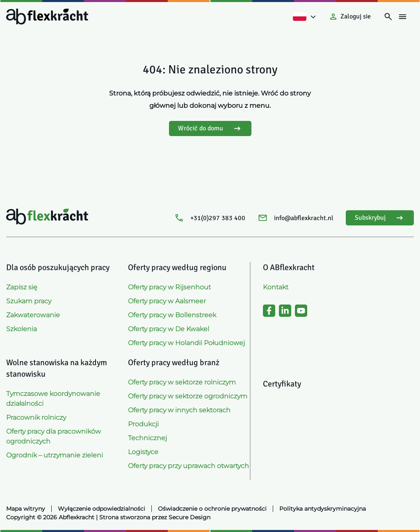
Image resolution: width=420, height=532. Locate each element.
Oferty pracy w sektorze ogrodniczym (188, 396)
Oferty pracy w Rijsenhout (169, 287)
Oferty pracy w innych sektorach (179, 410)
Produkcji (143, 424)
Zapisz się (22, 287)
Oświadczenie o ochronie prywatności (212, 509)
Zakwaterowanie (33, 315)
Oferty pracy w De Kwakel (169, 329)
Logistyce (143, 452)
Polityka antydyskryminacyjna (323, 509)
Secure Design (189, 517)
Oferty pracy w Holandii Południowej (186, 343)
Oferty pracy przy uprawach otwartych (188, 466)
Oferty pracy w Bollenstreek (172, 315)
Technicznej (147, 438)
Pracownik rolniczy (36, 417)
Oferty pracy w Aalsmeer (167, 301)
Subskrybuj (380, 218)
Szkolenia (22, 329)
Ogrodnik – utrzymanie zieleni (55, 455)
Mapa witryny (26, 509)
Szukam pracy (29, 301)
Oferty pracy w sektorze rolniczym (182, 382)
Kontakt (276, 287)
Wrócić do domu (210, 128)
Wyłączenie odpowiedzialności (102, 509)
